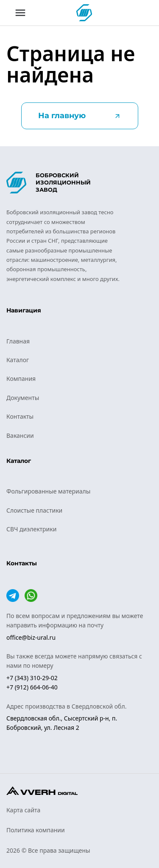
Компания (21, 379)
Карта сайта (23, 810)
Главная (18, 341)
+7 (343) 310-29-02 (32, 678)
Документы (23, 398)
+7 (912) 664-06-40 (32, 687)
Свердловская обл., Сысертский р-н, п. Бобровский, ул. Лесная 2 (62, 723)
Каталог (18, 360)
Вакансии (20, 435)
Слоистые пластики (34, 510)
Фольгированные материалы (48, 491)
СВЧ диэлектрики (31, 529)
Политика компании (36, 830)
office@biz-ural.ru (31, 637)
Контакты (20, 416)
